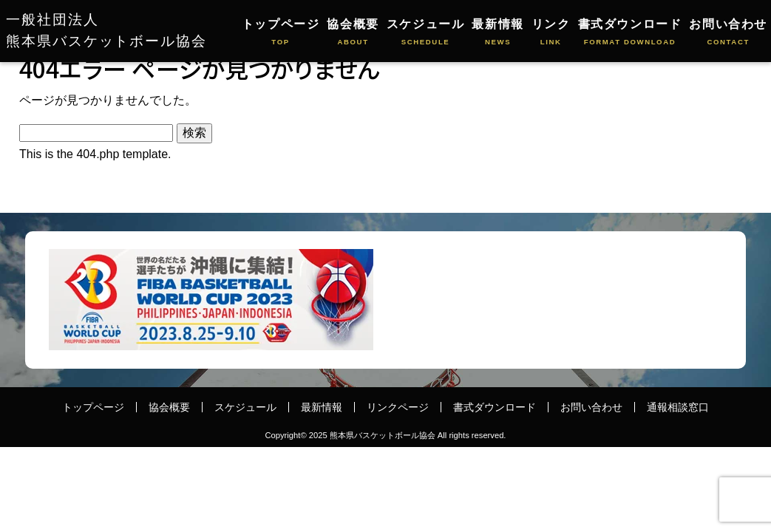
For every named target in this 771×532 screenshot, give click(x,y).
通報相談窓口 (678, 407)
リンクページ (398, 407)
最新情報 (497, 33)
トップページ (281, 33)
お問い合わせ (728, 33)
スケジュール (426, 33)
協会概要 (353, 33)
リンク (551, 33)
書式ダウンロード (630, 33)
